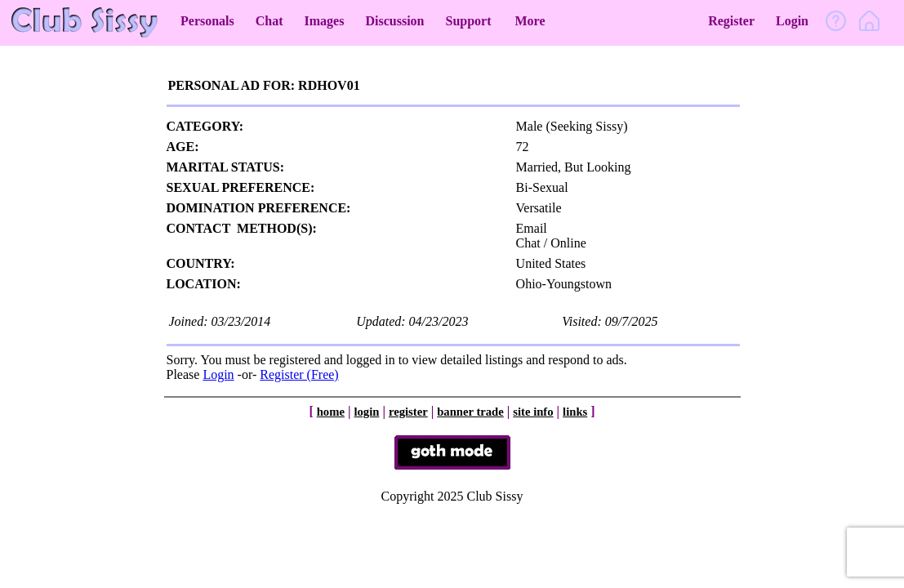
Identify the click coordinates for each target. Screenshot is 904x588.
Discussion (394, 21)
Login (792, 21)
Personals (207, 21)
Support (468, 21)
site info (533, 412)
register (408, 412)
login (366, 412)
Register (731, 21)
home (331, 412)
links (575, 412)
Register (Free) (299, 374)
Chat (269, 21)
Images (325, 21)
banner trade (470, 412)
